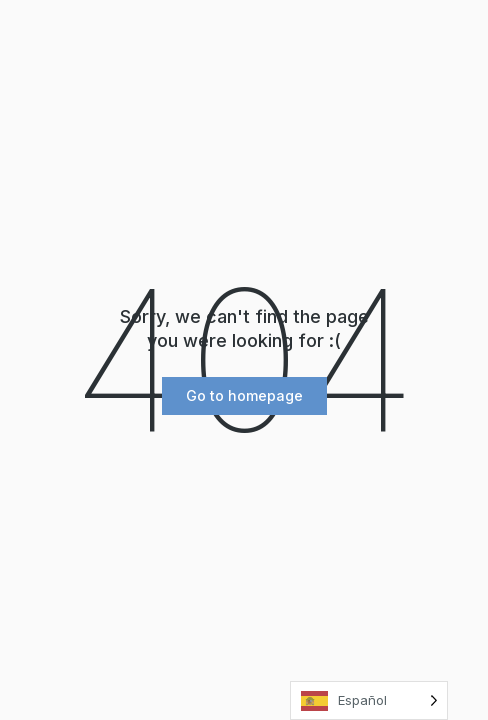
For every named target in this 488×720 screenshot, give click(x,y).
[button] (244, 396)
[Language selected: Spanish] (369, 700)
